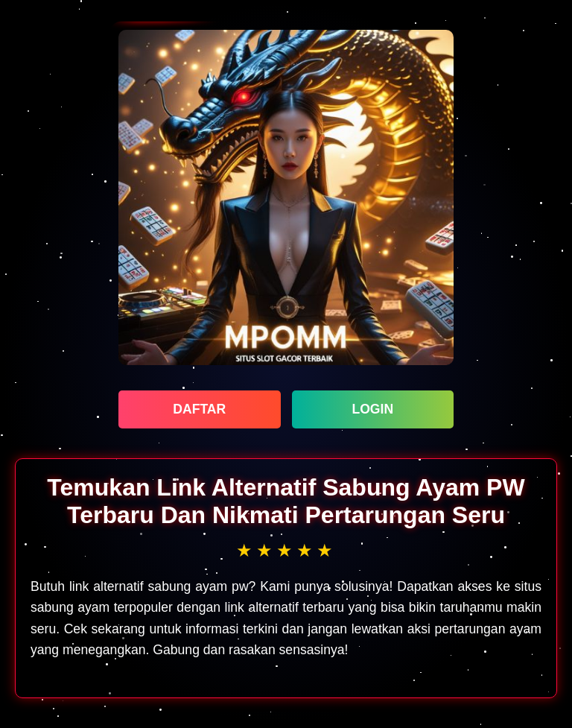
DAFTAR (199, 409)
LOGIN (372, 409)
